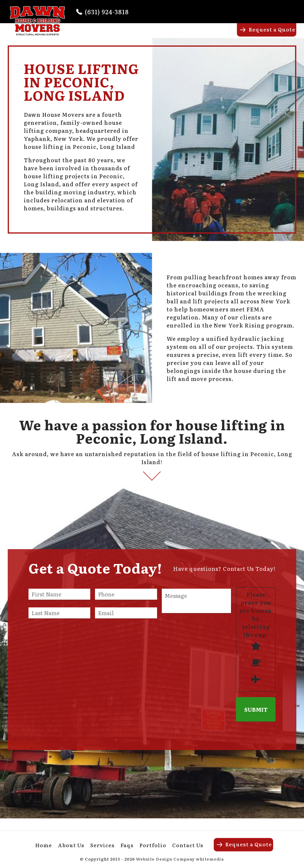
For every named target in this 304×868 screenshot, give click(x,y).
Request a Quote (272, 29)
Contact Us (188, 845)
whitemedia (210, 859)
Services (174, 35)
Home (115, 35)
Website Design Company (165, 859)
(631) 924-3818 (107, 12)
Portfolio (224, 35)
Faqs (199, 35)
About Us (143, 35)
